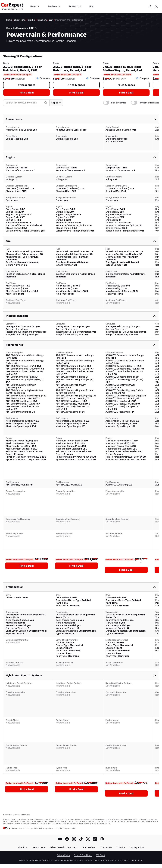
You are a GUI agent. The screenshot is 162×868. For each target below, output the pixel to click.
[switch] (106, 103)
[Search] (150, 6)
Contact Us (106, 847)
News (35, 6)
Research (75, 6)
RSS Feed (100, 855)
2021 (51, 20)
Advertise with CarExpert (64, 847)
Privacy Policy (64, 855)
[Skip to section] (56, 103)
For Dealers (89, 847)
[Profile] (156, 6)
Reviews (54, 6)
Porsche (31, 20)
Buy (91, 6)
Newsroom (39, 847)
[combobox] (34, 28)
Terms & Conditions (83, 855)
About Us (23, 847)
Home (9, 20)
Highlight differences (149, 103)
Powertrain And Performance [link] (69, 20)
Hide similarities (119, 103)
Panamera (42, 20)
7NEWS (121, 847)
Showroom (19, 20)
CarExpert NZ (137, 847)
